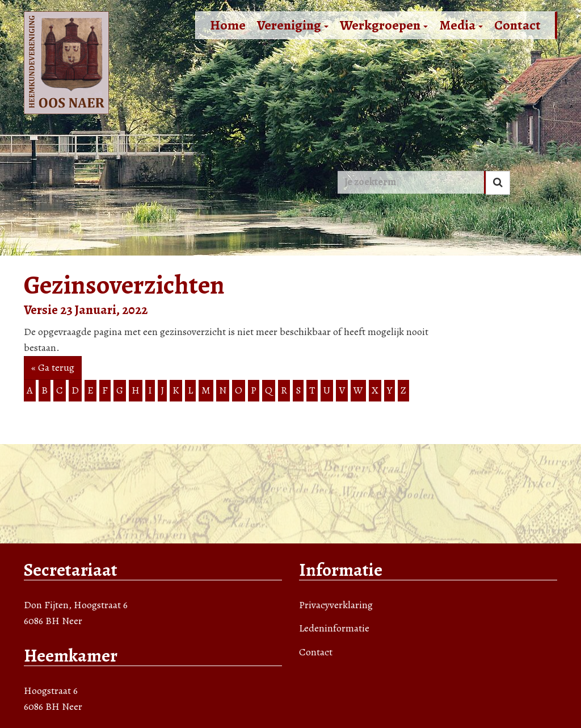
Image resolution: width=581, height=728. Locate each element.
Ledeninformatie (334, 628)
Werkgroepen (384, 25)
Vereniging (293, 25)
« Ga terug (53, 367)
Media (461, 25)
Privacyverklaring (336, 605)
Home (228, 25)
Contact (517, 25)
